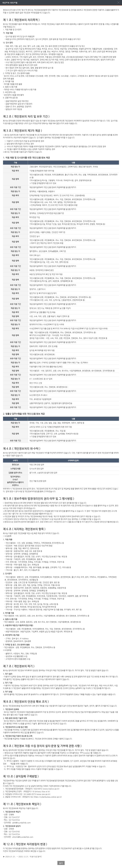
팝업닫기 (119, 3)
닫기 (61, 863)
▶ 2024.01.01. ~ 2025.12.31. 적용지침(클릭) (22, 856)
